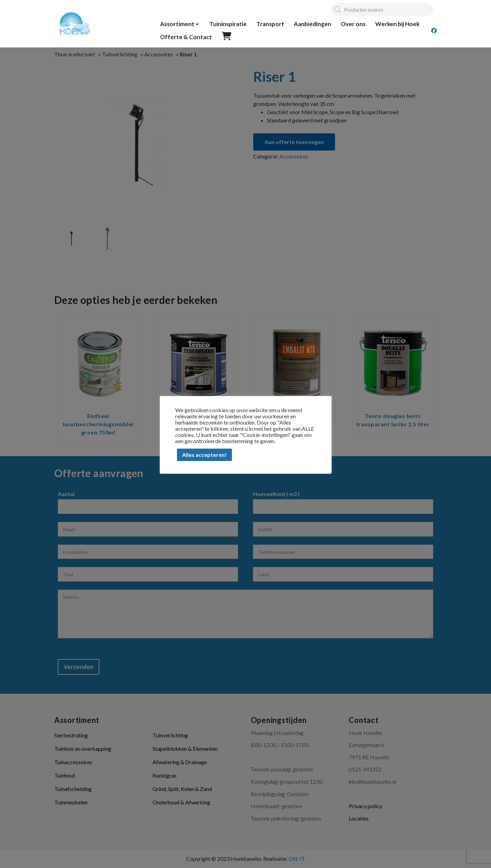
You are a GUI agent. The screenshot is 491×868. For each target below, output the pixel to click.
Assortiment (177, 24)
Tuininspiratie (228, 24)
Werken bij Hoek (397, 24)
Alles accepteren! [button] (204, 455)
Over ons (353, 24)
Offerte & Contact (186, 37)
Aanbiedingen (313, 24)
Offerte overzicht (227, 36)
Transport (270, 24)
